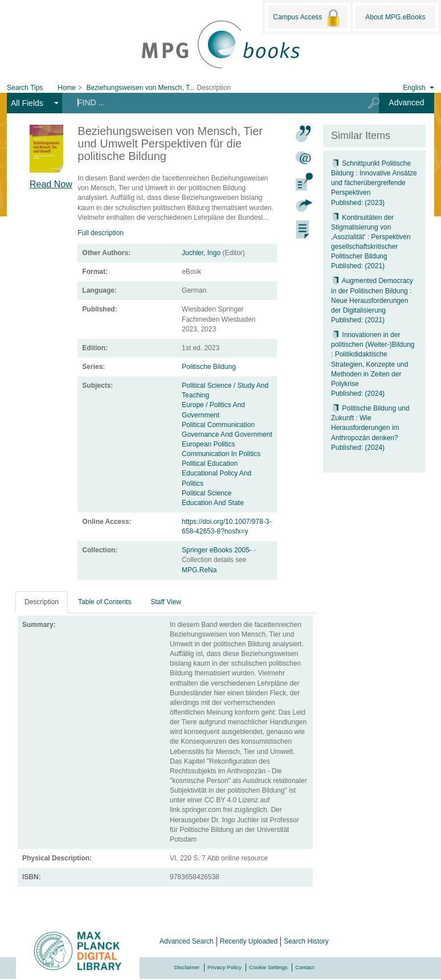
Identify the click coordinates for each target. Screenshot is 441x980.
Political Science (207, 493)
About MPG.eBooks (395, 17)
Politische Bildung (209, 367)
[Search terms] (211, 102)
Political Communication (218, 425)
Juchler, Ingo (201, 253)
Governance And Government (227, 434)
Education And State (213, 503)
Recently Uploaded (249, 941)
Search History (306, 941)
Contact (305, 967)
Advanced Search (187, 941)
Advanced (406, 102)
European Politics (208, 444)
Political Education (210, 464)
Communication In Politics (221, 454)
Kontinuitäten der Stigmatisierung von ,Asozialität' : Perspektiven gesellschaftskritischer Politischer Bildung (371, 237)
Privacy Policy (224, 967)
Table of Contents (105, 602)
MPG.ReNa (199, 570)
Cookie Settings (268, 967)
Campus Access (307, 18)
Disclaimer (187, 967)
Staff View (166, 602)
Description (42, 602)
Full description (101, 233)
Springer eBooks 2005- (218, 550)
